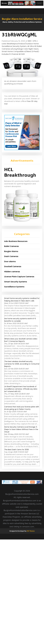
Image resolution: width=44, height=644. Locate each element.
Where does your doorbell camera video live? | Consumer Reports (21, 340)
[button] (22, 30)
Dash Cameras (11, 256)
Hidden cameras (12, 272)
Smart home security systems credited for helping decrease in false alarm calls (22, 300)
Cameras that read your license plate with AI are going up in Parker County (22, 408)
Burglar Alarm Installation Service (22, 19)
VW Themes (30, 531)
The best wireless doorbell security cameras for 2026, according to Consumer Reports (22, 364)
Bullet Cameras (11, 246)
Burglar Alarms (11, 251)
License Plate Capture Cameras (19, 277)
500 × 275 (32, 41)
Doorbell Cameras (13, 266)
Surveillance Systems (14, 287)
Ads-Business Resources (16, 241)
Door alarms (10, 261)
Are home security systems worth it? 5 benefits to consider (20, 320)
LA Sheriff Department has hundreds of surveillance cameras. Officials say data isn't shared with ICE (21, 389)
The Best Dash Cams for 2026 (17, 450)
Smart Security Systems (16, 282)
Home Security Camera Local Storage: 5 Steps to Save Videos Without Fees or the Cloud (21, 429)
